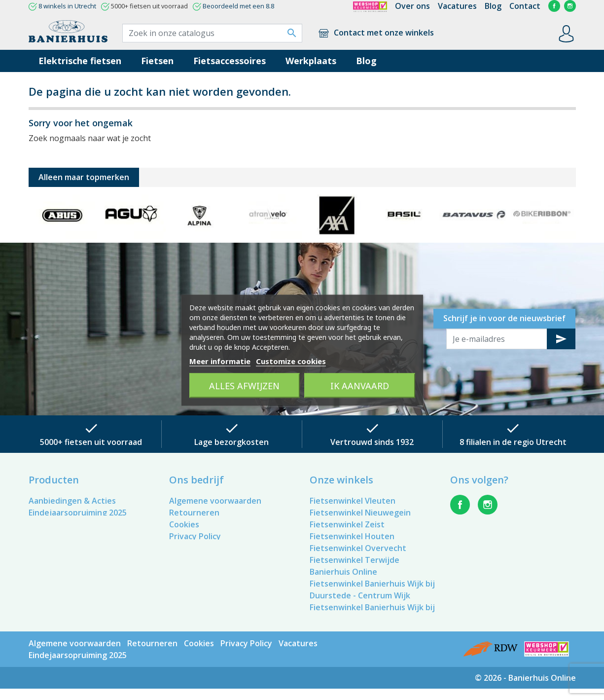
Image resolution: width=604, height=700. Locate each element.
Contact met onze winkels (375, 33)
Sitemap (185, 560)
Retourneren (194, 513)
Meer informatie (220, 361)
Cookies (184, 524)
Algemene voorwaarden (215, 501)
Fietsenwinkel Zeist (347, 524)
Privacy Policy (195, 536)
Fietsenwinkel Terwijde (355, 560)
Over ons (412, 6)
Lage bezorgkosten (231, 442)
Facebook (554, 6)
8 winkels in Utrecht (67, 6)
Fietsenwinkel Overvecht (358, 548)
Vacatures (457, 6)
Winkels (184, 572)
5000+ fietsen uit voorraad (91, 442)
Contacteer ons (199, 548)
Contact (525, 6)
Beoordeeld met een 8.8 (238, 6)
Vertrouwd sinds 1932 (372, 442)
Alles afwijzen (244, 385)
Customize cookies (291, 361)
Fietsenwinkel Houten (352, 536)
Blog (493, 6)
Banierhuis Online (343, 572)
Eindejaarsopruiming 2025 (78, 513)
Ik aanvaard (360, 385)
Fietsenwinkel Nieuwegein (360, 513)
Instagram (570, 6)
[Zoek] (213, 33)
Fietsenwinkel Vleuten (353, 501)
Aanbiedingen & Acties (72, 501)
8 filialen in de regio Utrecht (513, 442)
